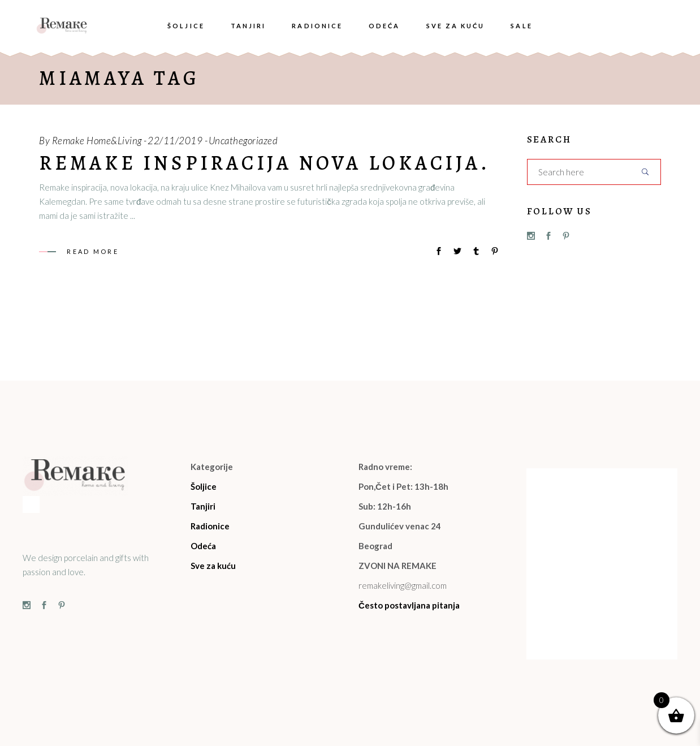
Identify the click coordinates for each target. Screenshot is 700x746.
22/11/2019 (175, 141)
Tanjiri (203, 506)
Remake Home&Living (97, 141)
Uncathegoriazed (243, 141)
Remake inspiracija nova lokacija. (265, 163)
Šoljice (204, 486)
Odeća (203, 546)
